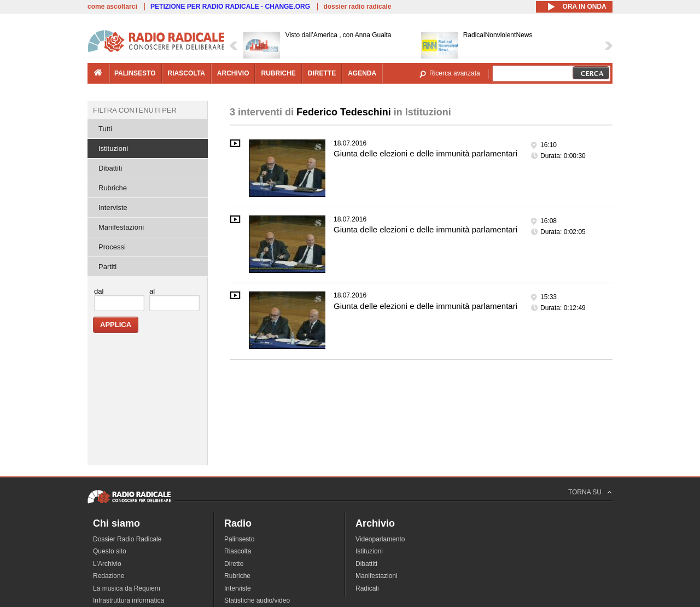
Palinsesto (239, 539)
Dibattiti (110, 168)
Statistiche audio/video (257, 600)
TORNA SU (585, 492)
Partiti (107, 267)
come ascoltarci (112, 7)
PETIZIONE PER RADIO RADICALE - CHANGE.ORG (230, 7)
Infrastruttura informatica (129, 600)
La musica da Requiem (127, 588)
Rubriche (113, 188)
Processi (112, 247)
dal (99, 291)
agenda (362, 73)
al (152, 291)
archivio (233, 73)
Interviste (113, 208)
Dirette (234, 564)
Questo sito (110, 551)
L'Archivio (107, 564)
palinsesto (135, 73)
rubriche (278, 73)
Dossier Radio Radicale (127, 539)
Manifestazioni (121, 227)
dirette (322, 73)
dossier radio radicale (357, 7)
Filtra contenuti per (135, 110)
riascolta (186, 73)
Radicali (367, 588)
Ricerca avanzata (455, 73)
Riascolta (238, 551)
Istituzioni (113, 148)
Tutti (105, 129)
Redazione (109, 576)
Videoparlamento (380, 539)
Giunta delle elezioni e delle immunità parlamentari (425, 153)
